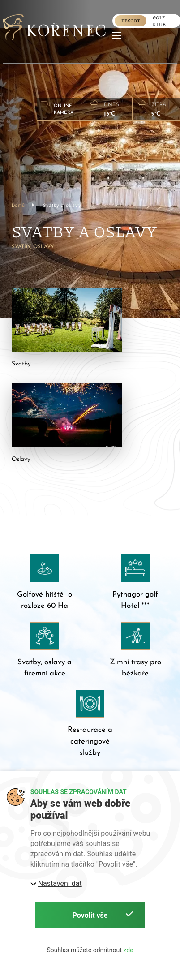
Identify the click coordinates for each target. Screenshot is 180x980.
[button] (117, 35)
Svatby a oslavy (62, 205)
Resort (131, 21)
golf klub (159, 21)
